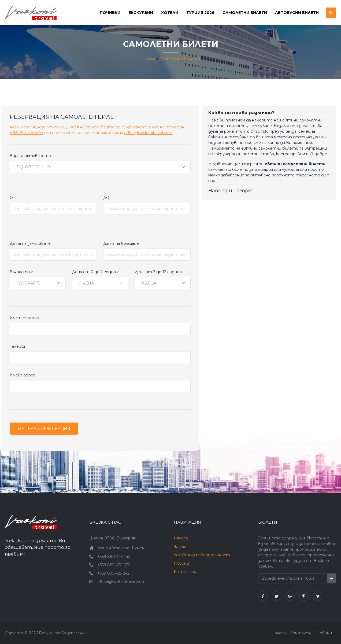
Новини (181, 563)
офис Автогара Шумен (121, 548)
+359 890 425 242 (114, 557)
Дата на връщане (121, 243)
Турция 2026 (200, 13)
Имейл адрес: (23, 375)
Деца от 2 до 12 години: (159, 272)
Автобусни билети (297, 13)
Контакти (185, 572)
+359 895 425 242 (113, 573)
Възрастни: (21, 272)
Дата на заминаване (30, 243)
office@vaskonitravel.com (148, 133)
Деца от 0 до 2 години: (96, 272)
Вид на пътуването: (31, 156)
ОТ (12, 198)
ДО (106, 198)
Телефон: (18, 346)
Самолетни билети (245, 13)
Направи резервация (44, 429)
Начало (148, 59)
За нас (180, 547)
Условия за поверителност (202, 555)
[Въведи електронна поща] (293, 578)
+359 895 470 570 (26, 133)
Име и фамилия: (25, 318)
